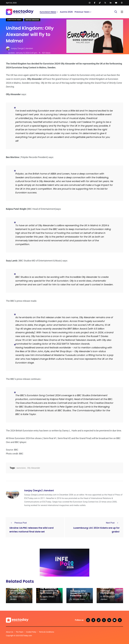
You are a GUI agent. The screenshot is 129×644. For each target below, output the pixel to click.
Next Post (113, 523)
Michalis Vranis (79, 599)
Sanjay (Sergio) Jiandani (39, 490)
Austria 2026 (66, 12)
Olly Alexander (34, 468)
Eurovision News (48, 12)
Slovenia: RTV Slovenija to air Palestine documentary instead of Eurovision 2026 (79, 597)
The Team (20, 632)
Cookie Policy (31, 632)
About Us (10, 632)
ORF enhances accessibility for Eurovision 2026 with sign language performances (49, 594)
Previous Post (18, 523)
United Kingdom (32, 20)
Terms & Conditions (46, 632)
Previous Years (82, 12)
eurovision (21, 468)
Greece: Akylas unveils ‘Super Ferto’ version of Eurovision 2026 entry (19, 593)
